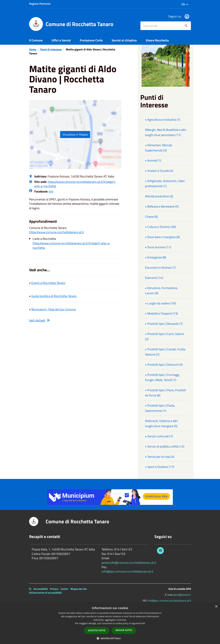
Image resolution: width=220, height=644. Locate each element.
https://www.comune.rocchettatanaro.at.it (57, 232)
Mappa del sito (79, 589)
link (51, 191)
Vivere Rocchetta (157, 40)
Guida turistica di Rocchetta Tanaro (54, 296)
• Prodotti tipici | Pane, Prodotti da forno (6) (165, 393)
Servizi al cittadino (124, 40)
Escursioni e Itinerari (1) (160, 268)
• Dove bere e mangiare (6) (162, 237)
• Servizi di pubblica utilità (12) (165, 446)
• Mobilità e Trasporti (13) (161, 313)
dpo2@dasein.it (182, 595)
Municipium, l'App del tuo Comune (54, 309)
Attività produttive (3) (159, 196)
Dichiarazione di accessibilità (45, 593)
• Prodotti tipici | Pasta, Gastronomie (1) (160, 408)
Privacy (54, 589)
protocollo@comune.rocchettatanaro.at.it (129, 563)
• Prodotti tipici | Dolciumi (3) (164, 365)
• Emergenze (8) (156, 257)
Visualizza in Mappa (75, 134)
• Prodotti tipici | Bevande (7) (164, 324)
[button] (110, 638)
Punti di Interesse (51, 49)
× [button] (216, 607)
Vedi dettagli (39, 320)
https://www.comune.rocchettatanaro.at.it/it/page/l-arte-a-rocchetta (75, 184)
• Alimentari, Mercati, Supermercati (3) (159, 148)
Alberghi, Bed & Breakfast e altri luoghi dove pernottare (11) (166, 132)
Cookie (64, 589)
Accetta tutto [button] (97, 630)
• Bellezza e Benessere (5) (162, 206)
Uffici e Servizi (61, 40)
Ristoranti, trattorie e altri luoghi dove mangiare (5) (161, 423)
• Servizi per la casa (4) (160, 457)
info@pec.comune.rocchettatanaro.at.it (127, 571)
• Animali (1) (153, 160)
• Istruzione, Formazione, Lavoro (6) (161, 290)
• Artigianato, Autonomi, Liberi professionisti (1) (165, 183)
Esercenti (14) (154, 278)
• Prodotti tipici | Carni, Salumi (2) (165, 336)
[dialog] (110, 623)
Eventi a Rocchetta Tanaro (48, 283)
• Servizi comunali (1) (159, 436)
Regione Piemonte (40, 4)
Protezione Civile (91, 40)
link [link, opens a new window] (143, 623)
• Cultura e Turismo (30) (160, 227)
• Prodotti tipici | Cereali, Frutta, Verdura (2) (165, 352)
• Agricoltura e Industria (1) (163, 120)
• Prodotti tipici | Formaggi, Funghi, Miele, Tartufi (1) (162, 377)
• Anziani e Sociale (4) (159, 171)
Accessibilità (41, 589)
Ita (185, 4)
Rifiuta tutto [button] (124, 630)
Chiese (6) (151, 217)
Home (33, 49)
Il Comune (36, 40)
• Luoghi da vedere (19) (160, 303)
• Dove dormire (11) (158, 247)
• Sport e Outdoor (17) (160, 467)
